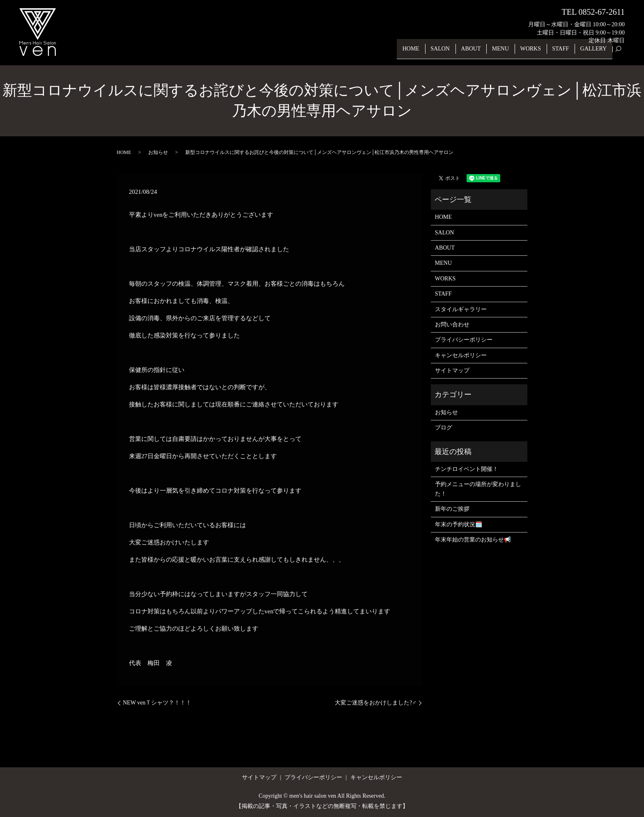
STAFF (564, 52)
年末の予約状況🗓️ (459, 524)
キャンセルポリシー (461, 355)
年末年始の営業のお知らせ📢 (473, 540)
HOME (424, 52)
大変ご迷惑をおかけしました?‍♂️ (376, 703)
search (622, 53)
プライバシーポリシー (464, 340)
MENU (507, 52)
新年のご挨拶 (452, 509)
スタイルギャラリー (461, 309)
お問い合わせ (452, 325)
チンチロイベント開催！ (467, 469)
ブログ (444, 428)
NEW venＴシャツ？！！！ (157, 703)
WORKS (536, 52)
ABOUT (480, 52)
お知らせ (158, 152)
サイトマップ (452, 371)
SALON (452, 52)
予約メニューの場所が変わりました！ (478, 489)
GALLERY (595, 52)
